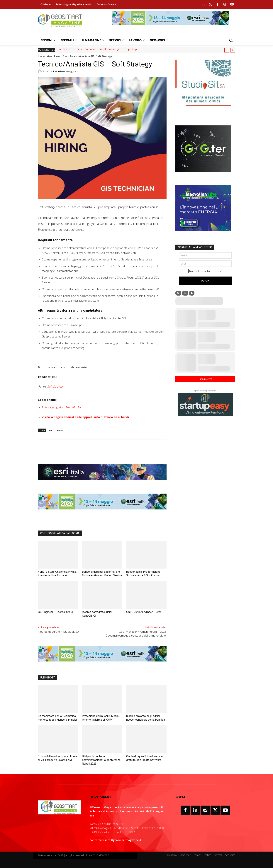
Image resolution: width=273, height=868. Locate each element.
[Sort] (192, 293)
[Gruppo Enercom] (203, 234)
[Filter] (185, 293)
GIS (50, 430)
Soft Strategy (55, 386)
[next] (233, 50)
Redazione (59, 71)
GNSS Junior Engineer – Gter (144, 612)
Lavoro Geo (61, 56)
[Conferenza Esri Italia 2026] (170, 28)
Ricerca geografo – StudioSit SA (61, 407)
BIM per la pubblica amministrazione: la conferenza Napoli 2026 (101, 760)
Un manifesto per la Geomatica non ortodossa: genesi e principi (97, 49)
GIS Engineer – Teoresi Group (56, 612)
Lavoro (59, 430)
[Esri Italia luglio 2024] (102, 483)
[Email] (205, 264)
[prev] (227, 50)
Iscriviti (205, 281)
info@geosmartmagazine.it (123, 840)
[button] (231, 40)
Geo (49, 56)
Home (41, 56)
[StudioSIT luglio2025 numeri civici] (203, 109)
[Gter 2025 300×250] (203, 174)
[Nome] (205, 255)
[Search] (178, 293)
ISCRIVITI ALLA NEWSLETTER (195, 247)
